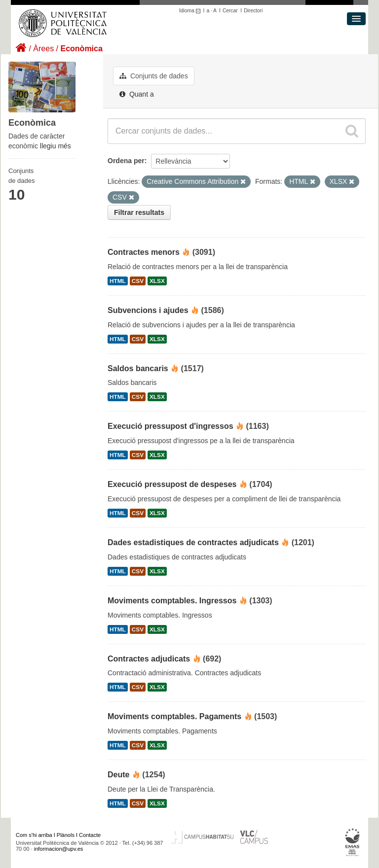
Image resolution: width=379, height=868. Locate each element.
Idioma (191, 11)
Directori (253, 11)
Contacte (90, 835)
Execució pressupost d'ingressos (171, 426)
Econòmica (81, 49)
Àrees (43, 49)
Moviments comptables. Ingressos (172, 601)
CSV (138, 281)
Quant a (137, 94)
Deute (118, 775)
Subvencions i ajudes (148, 310)
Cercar (230, 11)
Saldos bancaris (138, 368)
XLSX (157, 281)
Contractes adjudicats (149, 659)
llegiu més (56, 146)
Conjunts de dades (154, 76)
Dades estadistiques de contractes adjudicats (193, 542)
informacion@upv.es (59, 849)
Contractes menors (144, 252)
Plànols (66, 835)
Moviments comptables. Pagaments (174, 716)
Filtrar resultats (139, 212)
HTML (118, 281)
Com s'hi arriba (34, 835)
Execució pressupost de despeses (172, 484)
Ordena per (126, 161)
